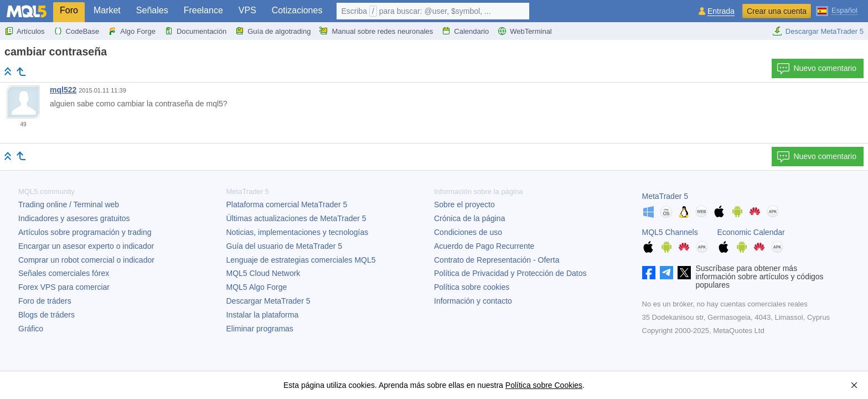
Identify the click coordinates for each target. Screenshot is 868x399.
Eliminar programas (260, 329)
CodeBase (77, 31)
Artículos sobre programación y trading (85, 232)
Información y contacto (473, 301)
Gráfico (31, 329)
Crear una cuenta (777, 11)
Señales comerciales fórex (64, 273)
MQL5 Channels (670, 232)
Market (107, 10)
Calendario (465, 31)
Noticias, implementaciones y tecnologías (298, 232)
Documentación (195, 31)
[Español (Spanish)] (837, 10)
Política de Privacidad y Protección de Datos (510, 273)
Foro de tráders (45, 301)
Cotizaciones (297, 10)
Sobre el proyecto (464, 204)
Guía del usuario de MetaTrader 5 (285, 246)
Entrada (721, 11)
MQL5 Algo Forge (257, 287)
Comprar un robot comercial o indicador (86, 260)
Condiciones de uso (468, 232)
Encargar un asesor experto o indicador (86, 246)
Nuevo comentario (817, 69)
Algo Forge (132, 31)
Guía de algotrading (273, 31)
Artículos (25, 31)
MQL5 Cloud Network (263, 273)
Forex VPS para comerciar (64, 287)
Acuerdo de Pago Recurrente (484, 246)
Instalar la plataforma (263, 315)
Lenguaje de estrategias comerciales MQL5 (301, 260)
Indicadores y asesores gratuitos (74, 218)
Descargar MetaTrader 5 (818, 31)
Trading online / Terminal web (69, 204)
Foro (69, 10)
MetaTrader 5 (665, 196)
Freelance (203, 10)
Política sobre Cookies (544, 385)
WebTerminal (525, 31)
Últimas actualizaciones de (296, 218)
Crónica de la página (469, 218)
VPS (247, 10)
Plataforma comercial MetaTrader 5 (287, 204)
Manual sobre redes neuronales (376, 31)
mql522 (63, 90)
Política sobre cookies (472, 287)
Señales (152, 10)
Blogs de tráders (46, 315)
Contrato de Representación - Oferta (497, 260)
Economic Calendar (751, 232)
